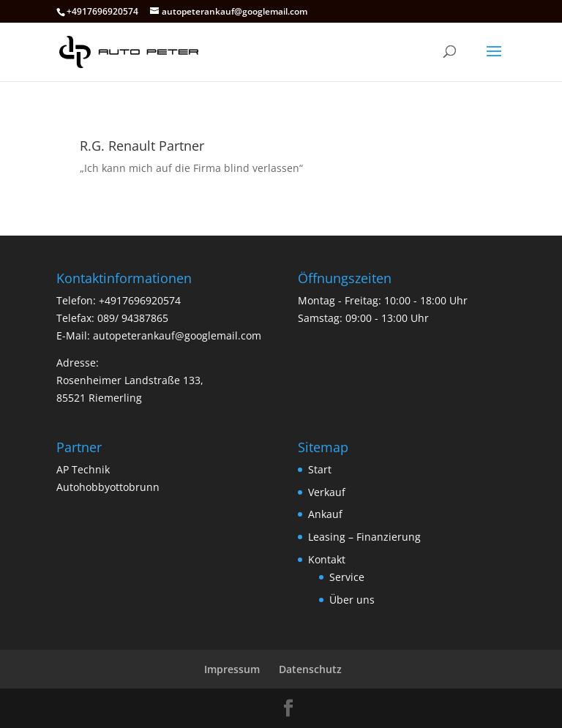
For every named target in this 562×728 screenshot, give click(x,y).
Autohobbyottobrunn (108, 487)
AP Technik (83, 469)
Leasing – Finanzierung (364, 537)
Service (347, 577)
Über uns (352, 600)
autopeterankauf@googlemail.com (177, 335)
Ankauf (325, 514)
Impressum (232, 669)
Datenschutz (310, 669)
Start (320, 469)
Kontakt (327, 559)
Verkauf (327, 492)
